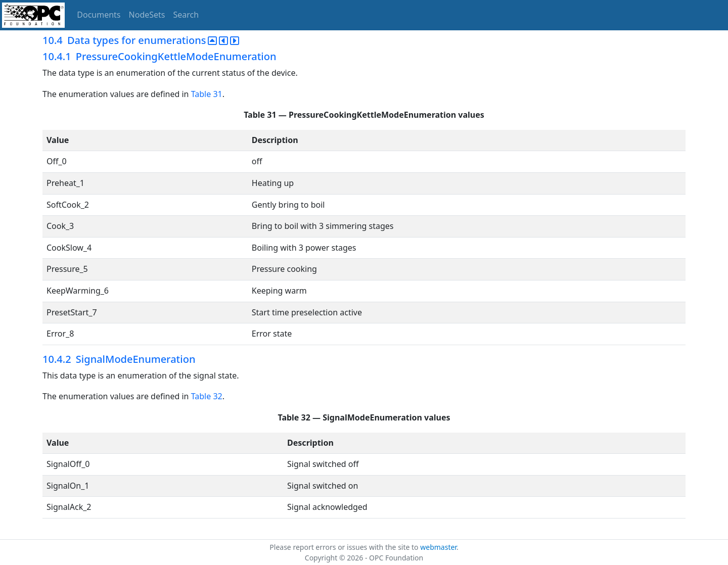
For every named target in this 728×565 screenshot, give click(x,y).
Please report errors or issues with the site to (345, 547)
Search (186, 15)
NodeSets (147, 15)
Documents (99, 15)
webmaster (438, 547)
